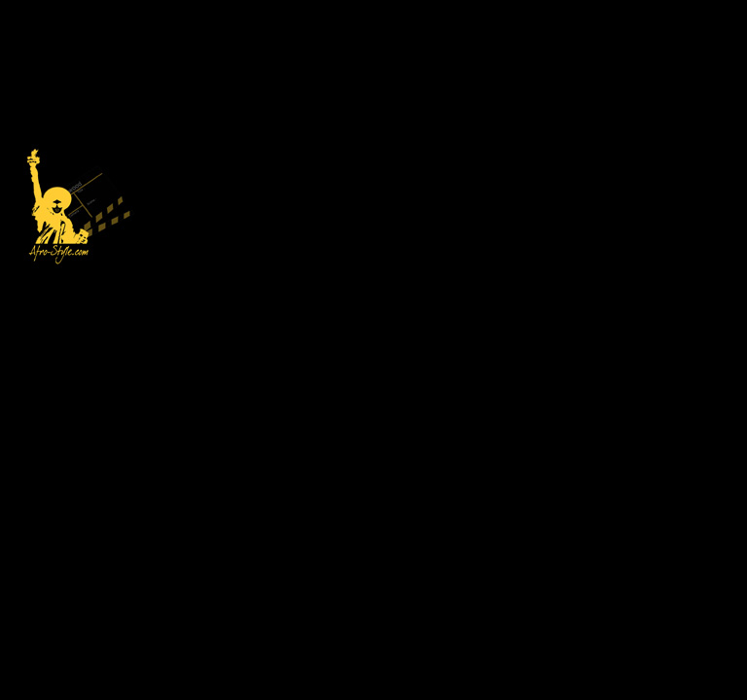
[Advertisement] (438, 136)
